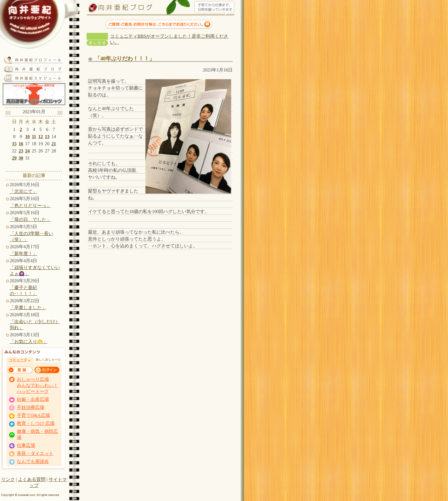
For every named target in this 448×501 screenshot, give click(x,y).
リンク (8, 479)
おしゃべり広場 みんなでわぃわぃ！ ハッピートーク (37, 385)
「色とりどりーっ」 (30, 205)
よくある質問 (32, 479)
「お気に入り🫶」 (29, 342)
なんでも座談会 (33, 461)
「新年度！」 (23, 254)
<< (8, 112)
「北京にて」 (23, 191)
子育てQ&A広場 (33, 415)
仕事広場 (26, 445)
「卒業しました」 (28, 308)
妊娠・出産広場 (33, 399)
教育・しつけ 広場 (36, 423)
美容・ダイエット (35, 453)
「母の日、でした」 (30, 219)
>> (60, 112)
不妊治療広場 (31, 407)
